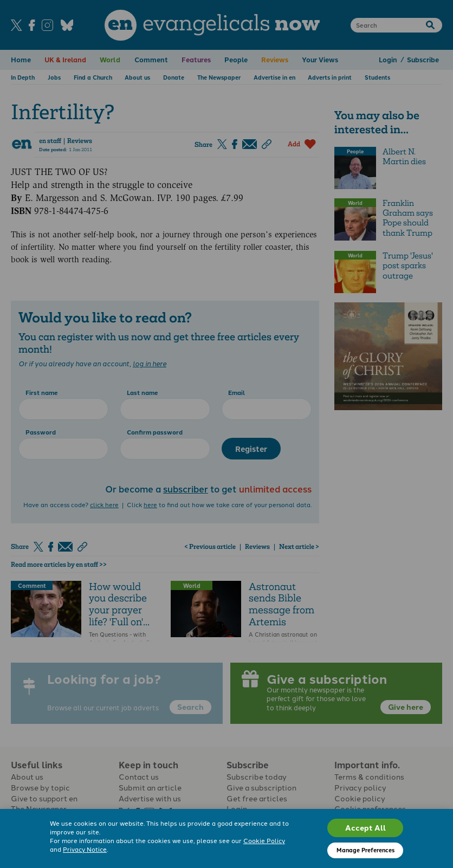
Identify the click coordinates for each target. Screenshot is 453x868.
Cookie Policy (264, 841)
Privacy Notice (85, 850)
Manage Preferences (365, 850)
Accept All (365, 827)
